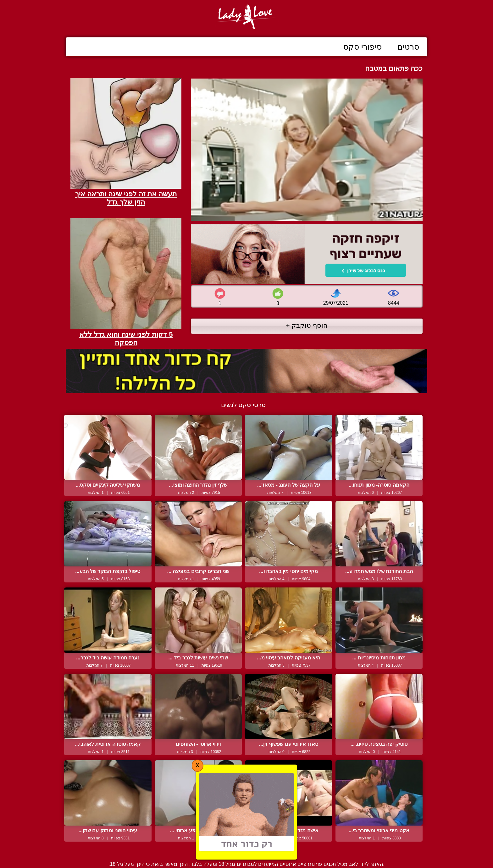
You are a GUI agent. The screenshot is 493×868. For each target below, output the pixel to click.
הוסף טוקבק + (307, 325)
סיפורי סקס (363, 47)
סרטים (408, 47)
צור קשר (246, 850)
